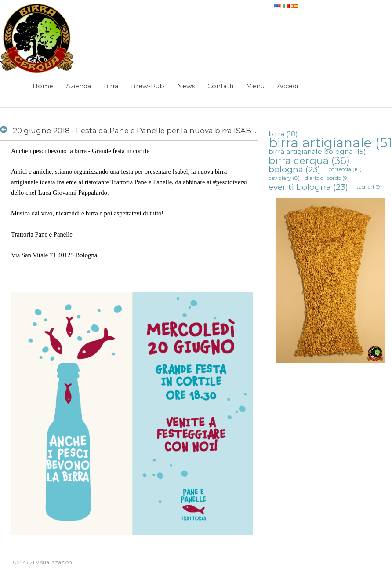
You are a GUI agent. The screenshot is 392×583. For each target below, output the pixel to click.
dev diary (284, 178)
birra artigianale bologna (317, 151)
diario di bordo (327, 178)
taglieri (369, 187)
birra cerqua (309, 160)
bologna (294, 169)
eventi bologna (308, 187)
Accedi (288, 86)
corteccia (345, 169)
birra (283, 134)
